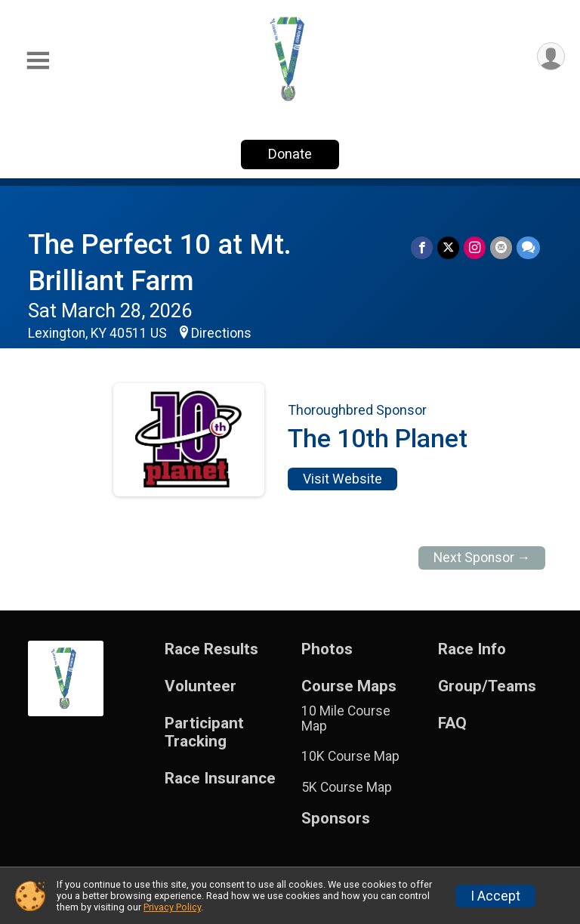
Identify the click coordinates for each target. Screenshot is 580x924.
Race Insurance (220, 779)
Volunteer (201, 686)
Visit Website (342, 479)
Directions (221, 333)
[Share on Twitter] (448, 247)
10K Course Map (350, 756)
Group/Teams (487, 686)
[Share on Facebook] (422, 247)
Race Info (472, 649)
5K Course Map (347, 787)
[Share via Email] (501, 247)
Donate (290, 154)
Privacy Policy (172, 907)
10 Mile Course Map (346, 718)
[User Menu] (551, 56)
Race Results (211, 649)
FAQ (452, 723)
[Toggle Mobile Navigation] (38, 61)
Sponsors (336, 819)
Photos (327, 649)
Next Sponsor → (482, 558)
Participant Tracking (204, 732)
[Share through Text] (528, 247)
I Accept (495, 896)
